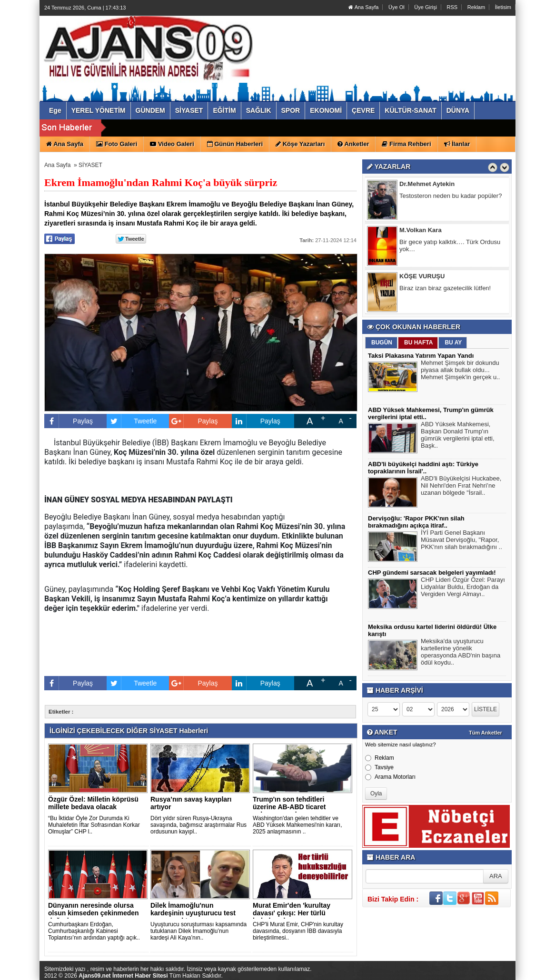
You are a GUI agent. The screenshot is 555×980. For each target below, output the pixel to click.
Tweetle (132, 421)
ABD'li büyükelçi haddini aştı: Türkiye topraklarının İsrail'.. (423, 468)
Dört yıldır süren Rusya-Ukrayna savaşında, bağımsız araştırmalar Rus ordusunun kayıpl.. (198, 825)
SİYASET (90, 165)
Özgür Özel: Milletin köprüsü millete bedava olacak (93, 803)
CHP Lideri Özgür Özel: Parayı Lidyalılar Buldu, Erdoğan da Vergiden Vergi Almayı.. (463, 588)
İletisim (503, 7)
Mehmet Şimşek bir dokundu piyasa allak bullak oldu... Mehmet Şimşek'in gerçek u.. (461, 371)
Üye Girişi (426, 7)
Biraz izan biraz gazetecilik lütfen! (445, 289)
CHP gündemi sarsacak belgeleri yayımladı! (432, 573)
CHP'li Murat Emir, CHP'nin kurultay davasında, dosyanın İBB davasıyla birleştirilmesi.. (298, 931)
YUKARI (505, 966)
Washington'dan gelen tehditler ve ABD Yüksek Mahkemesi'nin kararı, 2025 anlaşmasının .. (297, 825)
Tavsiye (379, 767)
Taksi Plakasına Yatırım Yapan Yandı (421, 356)
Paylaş (69, 421)
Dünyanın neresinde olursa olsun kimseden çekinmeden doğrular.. (94, 913)
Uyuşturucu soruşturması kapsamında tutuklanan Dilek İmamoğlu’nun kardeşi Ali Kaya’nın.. (198, 931)
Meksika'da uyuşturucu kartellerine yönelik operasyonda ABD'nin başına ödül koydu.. (461, 653)
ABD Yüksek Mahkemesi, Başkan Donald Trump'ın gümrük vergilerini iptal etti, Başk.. (458, 436)
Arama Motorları (390, 777)
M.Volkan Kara (421, 231)
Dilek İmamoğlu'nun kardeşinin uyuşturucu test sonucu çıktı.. (193, 913)
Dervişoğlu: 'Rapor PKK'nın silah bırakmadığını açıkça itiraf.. (416, 522)
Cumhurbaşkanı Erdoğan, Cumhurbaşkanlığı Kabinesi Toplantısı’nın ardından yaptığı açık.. (94, 931)
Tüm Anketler (486, 733)
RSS (452, 7)
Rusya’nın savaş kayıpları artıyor (191, 803)
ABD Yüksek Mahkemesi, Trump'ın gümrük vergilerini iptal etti (253, 128)
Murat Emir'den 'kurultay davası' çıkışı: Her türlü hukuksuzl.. (292, 913)
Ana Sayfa (363, 7)
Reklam (476, 7)
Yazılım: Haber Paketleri (459, 972)
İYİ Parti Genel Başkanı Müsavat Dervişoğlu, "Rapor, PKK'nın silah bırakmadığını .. (461, 541)
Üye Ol (396, 7)
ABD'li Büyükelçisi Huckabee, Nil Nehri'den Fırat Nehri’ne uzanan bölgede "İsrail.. (461, 487)
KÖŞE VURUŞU (422, 278)
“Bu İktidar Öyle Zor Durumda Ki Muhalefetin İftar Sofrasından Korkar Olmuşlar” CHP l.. (94, 825)
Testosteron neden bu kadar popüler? (451, 197)
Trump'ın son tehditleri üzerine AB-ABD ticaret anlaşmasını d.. (289, 807)
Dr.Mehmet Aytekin (427, 185)
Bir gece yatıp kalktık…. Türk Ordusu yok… (450, 247)
